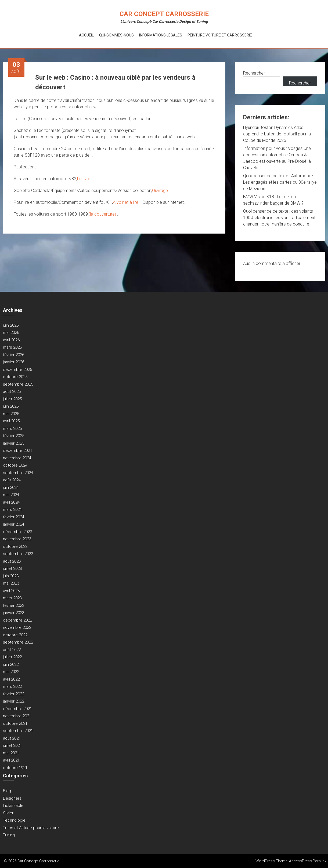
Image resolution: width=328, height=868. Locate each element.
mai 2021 (11, 753)
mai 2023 (11, 583)
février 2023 (14, 605)
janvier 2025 (14, 443)
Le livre (84, 179)
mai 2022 (11, 672)
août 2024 (12, 480)
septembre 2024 (18, 473)
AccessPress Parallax (308, 861)
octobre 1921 (15, 768)
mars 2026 (12, 347)
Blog (7, 791)
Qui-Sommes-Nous (116, 35)
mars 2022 (12, 686)
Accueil (86, 35)
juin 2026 (11, 325)
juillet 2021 (12, 745)
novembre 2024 (17, 458)
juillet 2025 (12, 399)
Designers (12, 798)
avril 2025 (11, 421)
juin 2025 (11, 406)
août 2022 (12, 650)
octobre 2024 (15, 465)
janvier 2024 (14, 524)
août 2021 (12, 738)
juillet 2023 (12, 568)
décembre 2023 (17, 532)
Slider (8, 813)
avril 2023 (11, 591)
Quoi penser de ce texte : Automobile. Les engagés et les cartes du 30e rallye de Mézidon (280, 182)
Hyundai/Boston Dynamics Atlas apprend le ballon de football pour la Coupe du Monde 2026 (277, 134)
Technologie (14, 820)
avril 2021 (11, 760)
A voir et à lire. (127, 202)
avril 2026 (11, 340)
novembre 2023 (17, 539)
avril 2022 (11, 679)
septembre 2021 (18, 731)
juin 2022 (11, 664)
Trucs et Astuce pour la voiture (31, 828)
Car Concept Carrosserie (164, 14)
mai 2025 (11, 414)
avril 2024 (11, 502)
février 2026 (14, 355)
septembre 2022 (18, 642)
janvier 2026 (14, 362)
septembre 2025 (18, 384)
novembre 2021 (17, 716)
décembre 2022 (17, 620)
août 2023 (12, 561)
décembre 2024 (17, 450)
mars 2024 (12, 509)
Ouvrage (161, 191)
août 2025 (12, 391)
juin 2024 (11, 487)
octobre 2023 (15, 546)
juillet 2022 (12, 657)
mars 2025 (12, 429)
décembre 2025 (17, 370)
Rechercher (254, 73)
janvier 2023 (14, 613)
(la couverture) (103, 214)
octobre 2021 (15, 723)
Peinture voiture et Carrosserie (220, 35)
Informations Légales (161, 35)
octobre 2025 (15, 377)
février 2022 (14, 694)
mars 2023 (12, 598)
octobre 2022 (15, 635)
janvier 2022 (14, 701)
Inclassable (13, 806)
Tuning (9, 835)
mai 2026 (11, 333)
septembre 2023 (18, 554)
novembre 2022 (17, 627)
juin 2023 (11, 576)
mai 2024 (11, 495)
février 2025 (14, 436)
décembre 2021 (17, 709)
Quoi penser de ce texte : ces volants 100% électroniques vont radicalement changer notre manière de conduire (279, 218)
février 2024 (14, 517)
